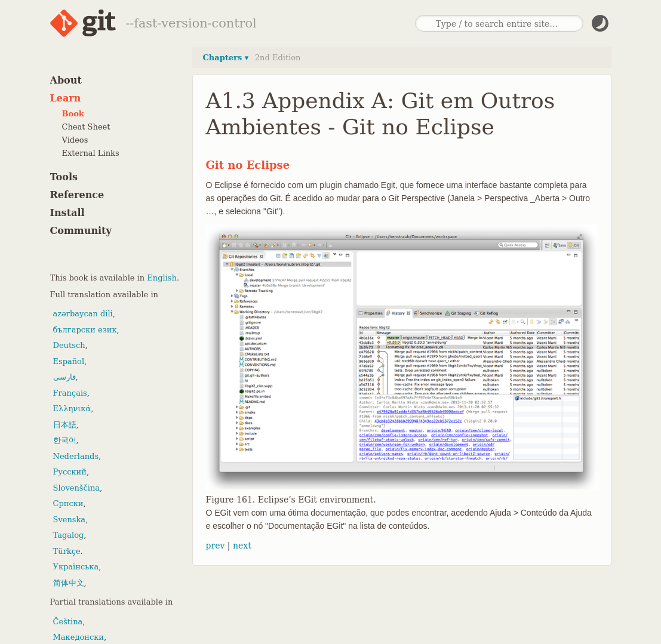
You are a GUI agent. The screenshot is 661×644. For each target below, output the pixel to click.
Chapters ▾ (226, 58)
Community (81, 231)
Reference (77, 195)
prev (216, 546)
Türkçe (67, 551)
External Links (91, 153)
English (162, 278)
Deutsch (69, 345)
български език (85, 330)
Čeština (68, 622)
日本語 (65, 425)
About (66, 80)
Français (70, 393)
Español (69, 361)
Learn (66, 98)
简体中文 (69, 583)
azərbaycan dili (83, 314)
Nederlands (76, 456)
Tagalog (69, 535)
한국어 (65, 440)
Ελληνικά (72, 409)
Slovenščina (77, 488)
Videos (75, 140)
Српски (68, 503)
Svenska (70, 520)
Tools (64, 177)
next (242, 546)
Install (67, 213)
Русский (70, 472)
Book (73, 114)
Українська (76, 567)
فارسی (64, 377)
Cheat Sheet (86, 127)
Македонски (79, 637)
